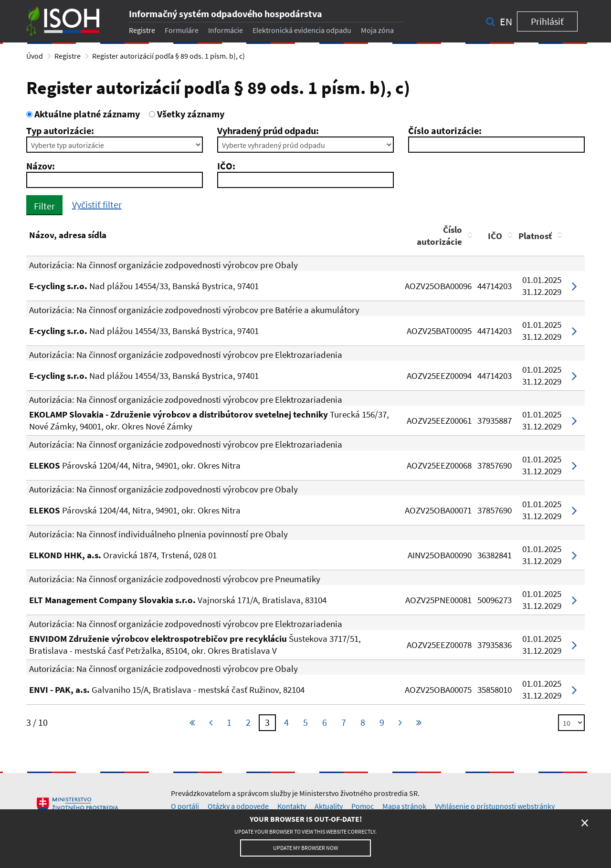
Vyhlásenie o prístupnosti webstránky (495, 806)
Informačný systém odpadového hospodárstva (226, 14)
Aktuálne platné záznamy (83, 114)
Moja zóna (377, 30)
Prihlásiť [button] (547, 21)
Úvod (35, 56)
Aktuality (329, 806)
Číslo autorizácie (439, 235)
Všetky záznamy (187, 114)
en (506, 21)
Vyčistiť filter (97, 204)
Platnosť (535, 236)
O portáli (185, 806)
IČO (495, 236)
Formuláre (182, 30)
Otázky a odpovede (238, 806)
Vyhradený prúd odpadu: (268, 131)
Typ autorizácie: (60, 131)
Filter (44, 206)
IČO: (226, 166)
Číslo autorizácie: (445, 131)
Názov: (41, 166)
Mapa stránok (404, 806)
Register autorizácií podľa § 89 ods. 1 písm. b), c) (169, 56)
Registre (142, 30)
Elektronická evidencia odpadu (302, 30)
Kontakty (292, 806)
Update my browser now (305, 848)
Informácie (226, 30)
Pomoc (363, 806)
